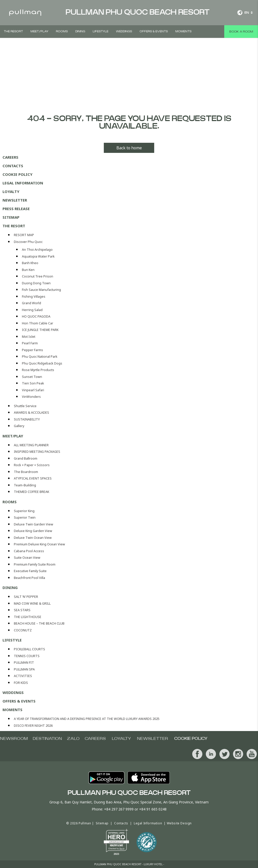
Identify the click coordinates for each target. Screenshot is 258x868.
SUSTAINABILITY (27, 419)
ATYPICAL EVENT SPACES (33, 478)
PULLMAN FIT (24, 663)
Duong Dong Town (36, 283)
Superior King (24, 511)
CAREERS (10, 157)
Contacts (13, 166)
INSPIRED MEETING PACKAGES (37, 452)
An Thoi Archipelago (37, 250)
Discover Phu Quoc (28, 242)
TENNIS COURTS (27, 656)
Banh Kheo (30, 263)
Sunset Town (32, 377)
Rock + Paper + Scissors (32, 465)
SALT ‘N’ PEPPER (26, 597)
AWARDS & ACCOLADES (31, 413)
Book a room (241, 32)
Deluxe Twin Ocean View (33, 538)
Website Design (179, 823)
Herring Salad (32, 310)
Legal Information (23, 183)
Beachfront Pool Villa (29, 578)
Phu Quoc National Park (40, 357)
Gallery (19, 426)
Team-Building (25, 485)
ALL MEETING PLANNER (31, 445)
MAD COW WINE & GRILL (32, 604)
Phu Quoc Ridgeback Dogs (42, 363)
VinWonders (31, 397)
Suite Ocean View (27, 558)
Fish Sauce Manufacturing (41, 290)
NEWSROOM (14, 739)
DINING (80, 31)
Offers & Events (154, 31)
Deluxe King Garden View (33, 531)
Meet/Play (39, 31)
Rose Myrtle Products (38, 370)
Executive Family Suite (30, 571)
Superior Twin (25, 517)
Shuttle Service (25, 406)
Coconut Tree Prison (38, 276)
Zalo (73, 739)
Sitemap (11, 217)
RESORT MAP (24, 235)
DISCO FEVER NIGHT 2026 (33, 726)
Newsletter (15, 200)
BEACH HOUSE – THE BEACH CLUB (39, 623)
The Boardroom (26, 472)
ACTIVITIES (23, 676)
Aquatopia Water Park (38, 256)
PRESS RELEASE (16, 209)
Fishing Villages (34, 297)
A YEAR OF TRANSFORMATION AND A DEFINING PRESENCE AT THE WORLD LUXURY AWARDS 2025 (87, 719)
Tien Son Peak (33, 383)
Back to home (129, 148)
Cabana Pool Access (29, 551)
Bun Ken (28, 270)
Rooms (62, 31)
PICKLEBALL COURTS (29, 649)
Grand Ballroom (26, 458)
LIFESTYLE (101, 31)
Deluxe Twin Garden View (34, 524)
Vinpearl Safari (33, 390)
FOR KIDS (21, 683)
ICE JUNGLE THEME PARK (40, 330)
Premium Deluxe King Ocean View (39, 544)
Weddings (124, 31)
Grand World (31, 303)
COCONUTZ (23, 630)
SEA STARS (22, 610)
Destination (47, 739)
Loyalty (11, 191)
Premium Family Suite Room (35, 564)
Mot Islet (29, 337)
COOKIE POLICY (18, 174)
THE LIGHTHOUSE (28, 617)
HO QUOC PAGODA (36, 316)
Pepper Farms (33, 350)
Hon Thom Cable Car (38, 323)
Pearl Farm (30, 343)
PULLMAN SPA (24, 669)
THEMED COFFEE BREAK (31, 492)
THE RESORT (13, 31)
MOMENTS (183, 31)
